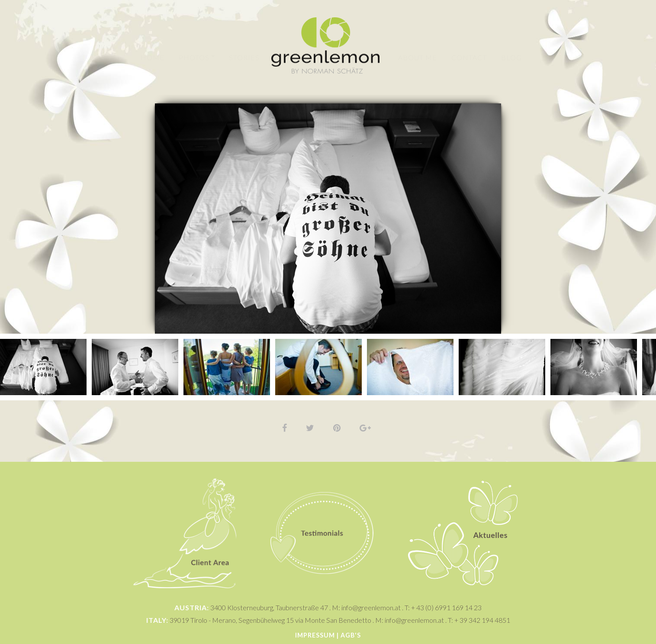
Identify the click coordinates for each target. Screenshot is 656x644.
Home (153, 57)
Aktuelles (463, 477)
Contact (469, 57)
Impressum (315, 635)
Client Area (185, 474)
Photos (194, 57)
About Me (418, 57)
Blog (512, 57)
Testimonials (322, 474)
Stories (244, 57)
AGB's (351, 635)
